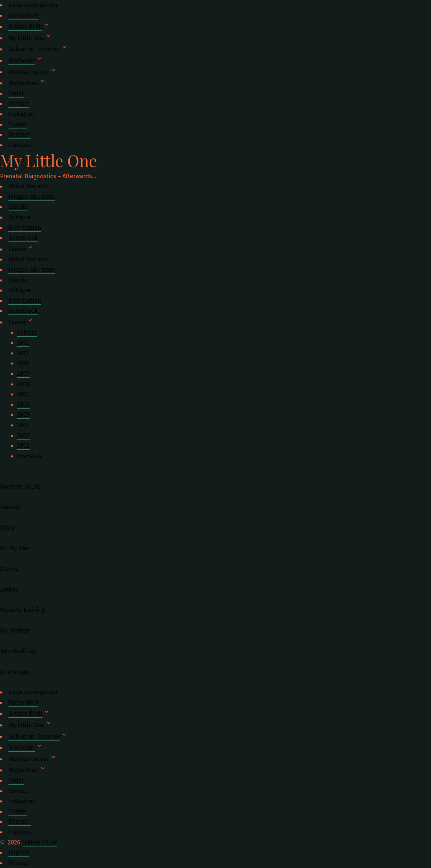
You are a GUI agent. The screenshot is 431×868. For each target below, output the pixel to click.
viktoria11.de (40, 842)
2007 (23, 394)
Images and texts (32, 197)
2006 (23, 405)
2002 (23, 446)
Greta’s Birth (25, 27)
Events (17, 249)
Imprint (19, 853)
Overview (29, 456)
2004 (23, 425)
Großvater (22, 61)
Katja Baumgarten (33, 5)
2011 (23, 353)
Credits (18, 207)
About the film (28, 186)
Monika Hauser (29, 72)
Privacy (18, 863)
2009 (23, 374)
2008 (23, 384)
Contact (19, 104)
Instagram (22, 114)
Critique (19, 217)
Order (16, 93)
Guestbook (23, 238)
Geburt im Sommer (34, 49)
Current (27, 333)
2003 (23, 436)
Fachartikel (23, 15)
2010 (23, 363)
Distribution (25, 228)
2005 (23, 415)
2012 (23, 343)
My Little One (26, 38)
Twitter (18, 124)
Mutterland (24, 83)
